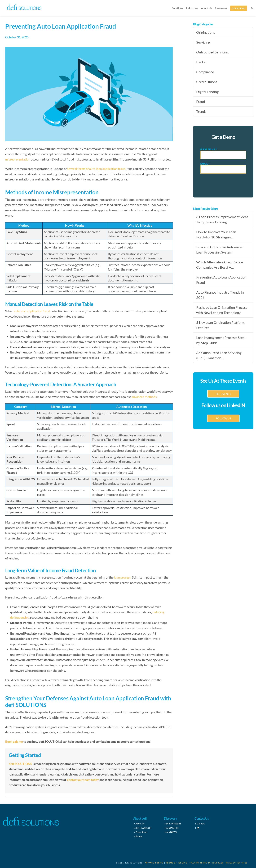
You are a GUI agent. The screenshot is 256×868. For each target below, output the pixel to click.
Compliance (205, 72)
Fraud (201, 102)
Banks (201, 62)
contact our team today (83, 780)
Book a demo (14, 741)
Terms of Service (176, 863)
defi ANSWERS (173, 824)
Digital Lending (207, 92)
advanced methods (144, 397)
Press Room (140, 832)
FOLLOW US (223, 418)
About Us (139, 824)
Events (138, 836)
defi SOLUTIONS (20, 764)
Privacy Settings (237, 863)
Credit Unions (207, 82)
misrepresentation (18, 159)
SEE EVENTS (223, 394)
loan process (122, 577)
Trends (201, 111)
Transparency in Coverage (207, 863)
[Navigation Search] (252, 8)
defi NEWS (171, 832)
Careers (200, 824)
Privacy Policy (154, 863)
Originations (206, 32)
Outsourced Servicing (212, 52)
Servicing (203, 42)
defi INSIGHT (172, 828)
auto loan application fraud (32, 311)
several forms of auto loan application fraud (96, 169)
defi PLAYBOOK (142, 828)
